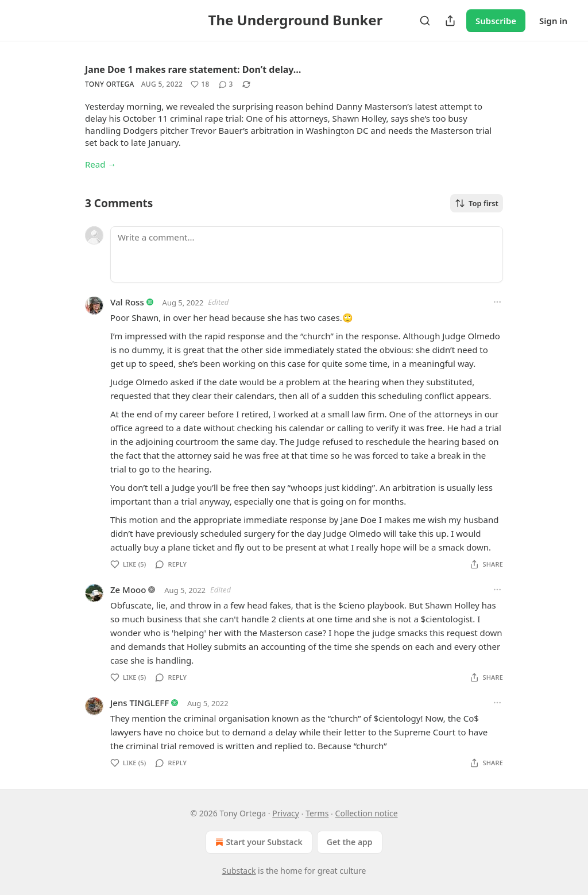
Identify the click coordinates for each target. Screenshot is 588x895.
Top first (477, 203)
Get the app (350, 842)
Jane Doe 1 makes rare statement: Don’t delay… (193, 69)
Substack (239, 871)
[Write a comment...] (307, 254)
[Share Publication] (450, 21)
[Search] (425, 21)
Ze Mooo (128, 590)
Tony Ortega (110, 84)
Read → (100, 164)
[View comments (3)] (226, 84)
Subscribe (496, 21)
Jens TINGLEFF (140, 703)
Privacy (286, 813)
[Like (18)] (200, 84)
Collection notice (367, 813)
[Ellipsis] (497, 302)
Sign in (553, 21)
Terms (317, 813)
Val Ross (127, 302)
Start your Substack (258, 842)
